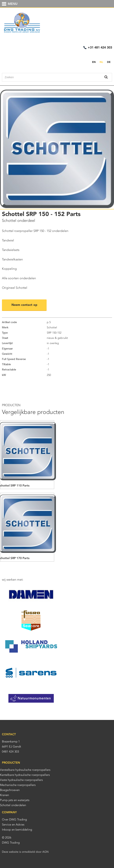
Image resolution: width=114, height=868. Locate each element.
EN (94, 62)
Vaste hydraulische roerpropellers (21, 780)
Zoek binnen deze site (102, 77)
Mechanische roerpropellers (18, 785)
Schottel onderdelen (13, 805)
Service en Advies (13, 825)
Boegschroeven (10, 790)
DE (109, 62)
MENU (13, 4)
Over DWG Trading (14, 819)
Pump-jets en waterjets (15, 800)
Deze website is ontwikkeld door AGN (25, 852)
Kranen (4, 795)
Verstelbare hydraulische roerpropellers (25, 770)
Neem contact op (24, 305)
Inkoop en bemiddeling (17, 830)
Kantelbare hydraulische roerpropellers (25, 775)
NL (101, 62)
